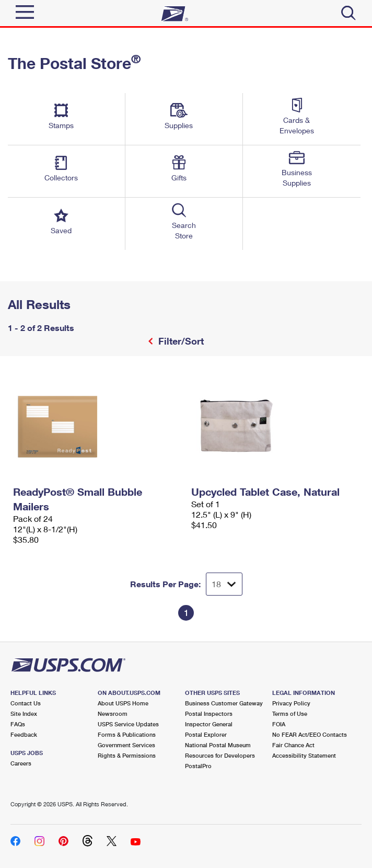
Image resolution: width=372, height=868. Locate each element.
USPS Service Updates (128, 724)
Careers (21, 763)
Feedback (24, 734)
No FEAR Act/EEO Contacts (310, 734)
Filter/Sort (180, 341)
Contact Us (26, 703)
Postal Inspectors (209, 713)
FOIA (279, 724)
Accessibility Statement (304, 755)
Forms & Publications (127, 734)
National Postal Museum (218, 745)
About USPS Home (123, 703)
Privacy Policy (291, 703)
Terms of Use (290, 713)
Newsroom (113, 713)
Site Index (24, 713)
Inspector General (209, 724)
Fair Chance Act (293, 745)
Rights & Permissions (127, 755)
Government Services (126, 745)
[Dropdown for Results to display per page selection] (224, 584)
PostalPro (198, 766)
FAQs (18, 724)
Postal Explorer (206, 734)
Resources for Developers (220, 755)
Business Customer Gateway (224, 703)
